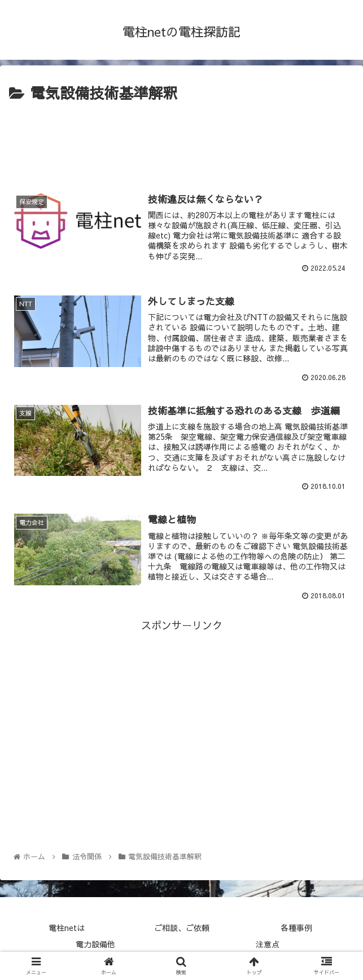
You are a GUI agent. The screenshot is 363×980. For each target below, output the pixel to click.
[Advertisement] (181, 140)
